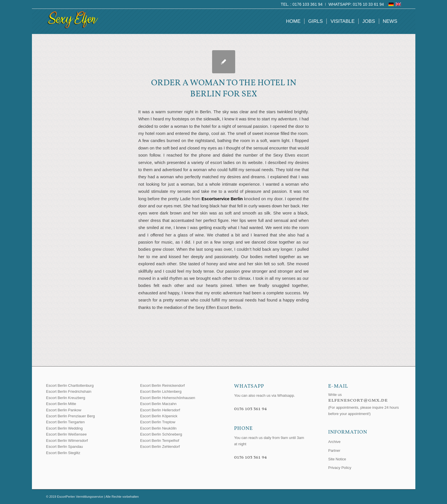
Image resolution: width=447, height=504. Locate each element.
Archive (334, 442)
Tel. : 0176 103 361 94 (302, 4)
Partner (334, 451)
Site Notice (337, 459)
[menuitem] (302, 4)
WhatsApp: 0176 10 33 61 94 (356, 4)
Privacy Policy (340, 468)
